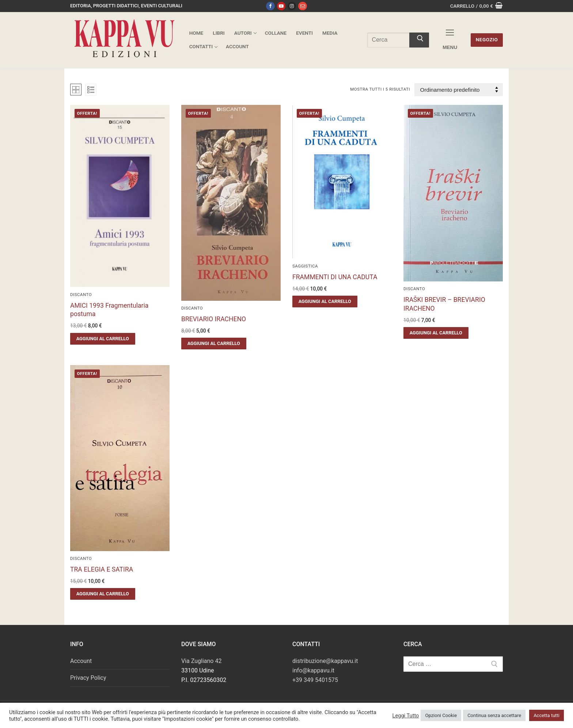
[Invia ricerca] (419, 40)
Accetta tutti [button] (547, 715)
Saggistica (305, 266)
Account (81, 661)
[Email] (302, 6)
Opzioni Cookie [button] (441, 715)
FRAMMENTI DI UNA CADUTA (335, 277)
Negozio (487, 39)
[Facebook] (270, 6)
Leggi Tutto (405, 716)
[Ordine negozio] (459, 90)
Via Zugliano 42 (201, 661)
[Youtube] (281, 6)
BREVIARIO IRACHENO (214, 319)
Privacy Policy (88, 678)
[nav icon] (450, 40)
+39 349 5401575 (315, 680)
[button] (103, 339)
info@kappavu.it (313, 670)
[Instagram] (292, 6)
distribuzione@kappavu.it (325, 661)
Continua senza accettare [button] (494, 715)
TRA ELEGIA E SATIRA (102, 569)
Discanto (81, 295)
